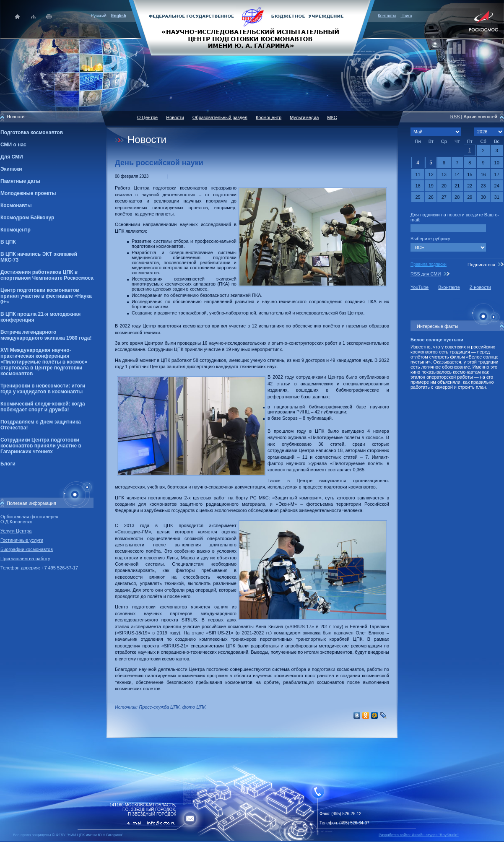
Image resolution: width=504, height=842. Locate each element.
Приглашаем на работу (25, 559)
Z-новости (480, 287)
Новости (175, 117)
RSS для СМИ (426, 274)
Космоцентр (16, 230)
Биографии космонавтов (27, 549)
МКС (332, 117)
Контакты (387, 16)
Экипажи (11, 169)
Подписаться (481, 265)
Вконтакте (449, 287)
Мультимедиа (304, 117)
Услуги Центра (16, 531)
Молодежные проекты (28, 193)
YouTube (420, 287)
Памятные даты (20, 181)
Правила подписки (429, 264)
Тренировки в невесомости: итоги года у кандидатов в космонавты (43, 389)
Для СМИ (12, 157)
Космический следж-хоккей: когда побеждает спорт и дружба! (43, 407)
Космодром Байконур (27, 218)
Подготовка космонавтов (32, 133)
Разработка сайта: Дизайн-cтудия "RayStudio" (419, 835)
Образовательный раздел (220, 117)
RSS (455, 117)
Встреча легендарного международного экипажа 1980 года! (46, 335)
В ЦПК (8, 242)
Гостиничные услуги (22, 540)
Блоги (8, 464)
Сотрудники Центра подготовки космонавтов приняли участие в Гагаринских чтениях (41, 446)
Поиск (406, 16)
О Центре (147, 117)
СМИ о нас (13, 145)
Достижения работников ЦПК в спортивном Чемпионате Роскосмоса (47, 275)
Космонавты (16, 205)
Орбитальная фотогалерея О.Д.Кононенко (29, 519)
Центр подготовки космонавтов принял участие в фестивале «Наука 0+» (46, 296)
